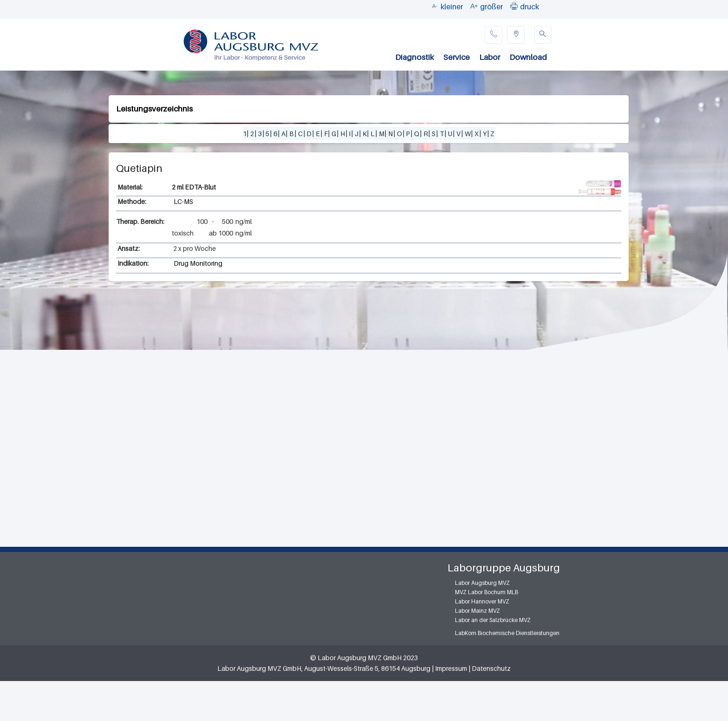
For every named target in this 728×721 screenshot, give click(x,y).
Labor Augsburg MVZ (482, 583)
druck (530, 7)
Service (457, 57)
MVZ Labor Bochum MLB (487, 592)
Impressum (451, 668)
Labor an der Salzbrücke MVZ (493, 620)
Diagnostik (415, 57)
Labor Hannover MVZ (482, 601)
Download (528, 57)
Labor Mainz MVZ (478, 611)
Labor (490, 57)
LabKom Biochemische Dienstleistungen (507, 633)
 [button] (514, 6)
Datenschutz (491, 668)
